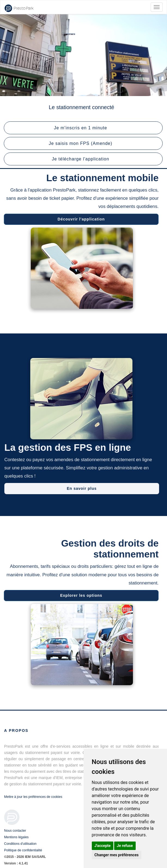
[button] (83, 128)
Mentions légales (16, 837)
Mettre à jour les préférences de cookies (33, 797)
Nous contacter (15, 831)
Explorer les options (80, 595)
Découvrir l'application (80, 219)
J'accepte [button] (103, 846)
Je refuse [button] (125, 846)
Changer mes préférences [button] (117, 855)
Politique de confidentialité (23, 850)
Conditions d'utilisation (20, 844)
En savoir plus (83, 488)
